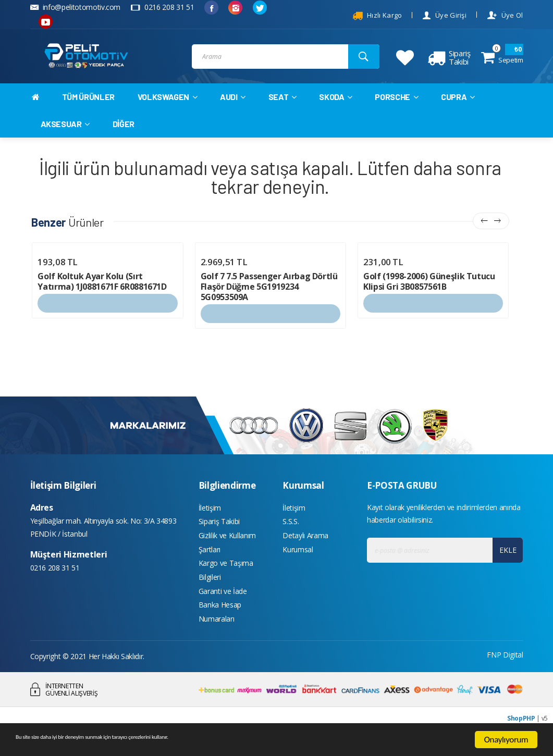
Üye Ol (505, 15)
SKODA (336, 107)
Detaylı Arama (305, 550)
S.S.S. (291, 534)
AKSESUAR (65, 134)
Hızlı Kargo (377, 16)
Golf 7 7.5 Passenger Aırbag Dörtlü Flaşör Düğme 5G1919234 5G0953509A (269, 297)
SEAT (282, 107)
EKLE (505, 560)
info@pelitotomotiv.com (76, 7)
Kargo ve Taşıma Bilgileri (226, 589)
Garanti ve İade (223, 612)
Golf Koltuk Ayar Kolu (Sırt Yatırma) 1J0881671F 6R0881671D (102, 292)
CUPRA (458, 107)
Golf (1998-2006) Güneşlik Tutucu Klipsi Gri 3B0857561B (429, 292)
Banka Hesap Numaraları (220, 636)
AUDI (233, 107)
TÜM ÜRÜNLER (88, 107)
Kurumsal (298, 566)
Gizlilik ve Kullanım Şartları (227, 558)
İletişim (210, 519)
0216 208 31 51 (162, 7)
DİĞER (124, 134)
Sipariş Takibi (219, 534)
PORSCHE (396, 107)
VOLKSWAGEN (168, 107)
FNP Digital (505, 680)
